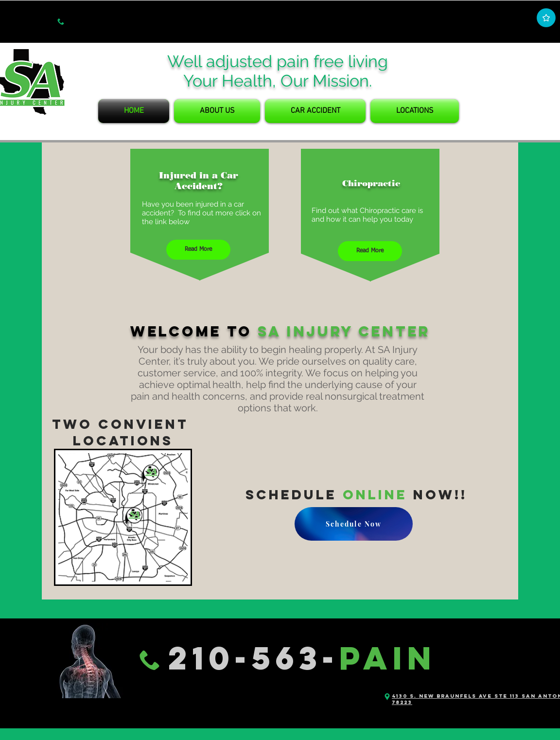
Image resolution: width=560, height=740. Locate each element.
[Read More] (198, 250)
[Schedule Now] (354, 524)
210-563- (254, 658)
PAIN (387, 658)
